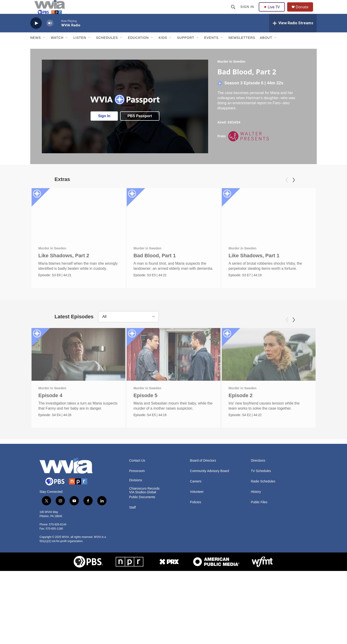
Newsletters (242, 48)
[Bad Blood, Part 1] (172, 225)
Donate (305, 12)
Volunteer (197, 510)
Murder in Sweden (231, 72)
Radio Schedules (263, 500)
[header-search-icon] (234, 12)
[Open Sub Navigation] (44, 48)
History (256, 510)
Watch (57, 48)
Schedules (107, 48)
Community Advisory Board (209, 489)
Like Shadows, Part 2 (64, 266)
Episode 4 (50, 410)
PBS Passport (140, 126)
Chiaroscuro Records (144, 507)
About (266, 48)
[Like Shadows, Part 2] (78, 225)
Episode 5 (147, 410)
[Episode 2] (275, 369)
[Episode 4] (78, 369)
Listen (80, 48)
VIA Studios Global (143, 511)
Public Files (259, 521)
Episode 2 (247, 410)
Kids (163, 48)
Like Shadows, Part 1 (262, 266)
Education (138, 48)
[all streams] (293, 34)
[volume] (50, 34)
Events (211, 48)
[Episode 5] (175, 369)
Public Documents (142, 515)
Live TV (273, 12)
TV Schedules (261, 489)
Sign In (248, 12)
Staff (132, 526)
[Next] (294, 190)
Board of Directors (203, 479)
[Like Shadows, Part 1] (277, 225)
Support (186, 48)
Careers (196, 500)
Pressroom (137, 489)
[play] (36, 34)
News (36, 48)
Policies (195, 521)
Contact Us (137, 479)
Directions (258, 479)
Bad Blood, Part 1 (153, 266)
